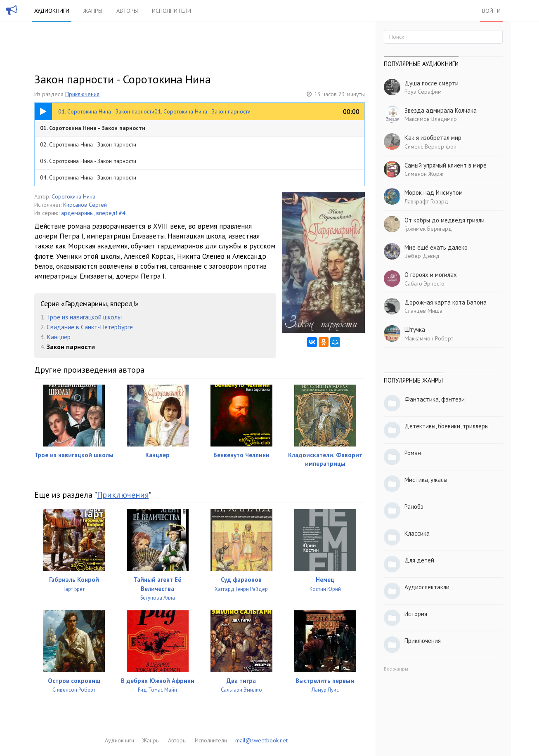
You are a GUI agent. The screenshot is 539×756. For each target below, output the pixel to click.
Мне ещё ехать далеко (436, 247)
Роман (413, 453)
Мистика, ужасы (426, 480)
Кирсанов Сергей (85, 205)
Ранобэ (414, 507)
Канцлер (59, 337)
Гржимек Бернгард (428, 229)
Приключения (82, 94)
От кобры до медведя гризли (444, 220)
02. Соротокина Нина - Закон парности (88, 144)
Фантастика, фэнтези (435, 399)
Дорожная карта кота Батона (446, 302)
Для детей (419, 560)
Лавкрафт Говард (426, 201)
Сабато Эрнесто (424, 283)
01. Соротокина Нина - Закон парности (93, 128)
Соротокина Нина (73, 196)
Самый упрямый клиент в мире (446, 165)
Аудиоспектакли (427, 587)
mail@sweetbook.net (261, 740)
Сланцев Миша (423, 311)
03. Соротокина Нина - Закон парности (88, 161)
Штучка (415, 330)
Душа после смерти (431, 83)
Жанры (93, 11)
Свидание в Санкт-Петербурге (90, 327)
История (416, 614)
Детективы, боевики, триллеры (447, 426)
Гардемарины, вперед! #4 (92, 213)
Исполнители (171, 11)
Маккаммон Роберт (429, 338)
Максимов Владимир (431, 119)
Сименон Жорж (424, 174)
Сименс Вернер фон (430, 146)
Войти (491, 11)
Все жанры (396, 669)
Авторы (127, 11)
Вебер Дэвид (422, 256)
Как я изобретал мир (433, 138)
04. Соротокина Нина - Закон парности (88, 177)
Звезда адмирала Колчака (441, 110)
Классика (417, 533)
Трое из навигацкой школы (84, 317)
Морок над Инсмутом (434, 193)
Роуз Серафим (423, 92)
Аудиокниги (52, 11)
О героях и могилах (431, 275)
